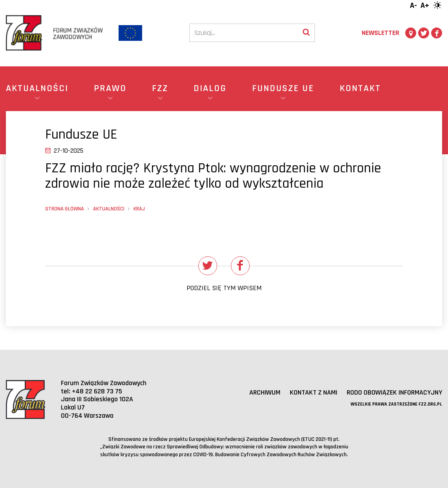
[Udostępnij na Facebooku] (240, 266)
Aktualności (109, 209)
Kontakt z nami (314, 392)
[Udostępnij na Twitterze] (208, 266)
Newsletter (380, 33)
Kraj (139, 209)
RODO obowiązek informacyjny (394, 392)
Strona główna (65, 209)
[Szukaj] (244, 33)
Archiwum (265, 392)
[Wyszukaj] (306, 33)
